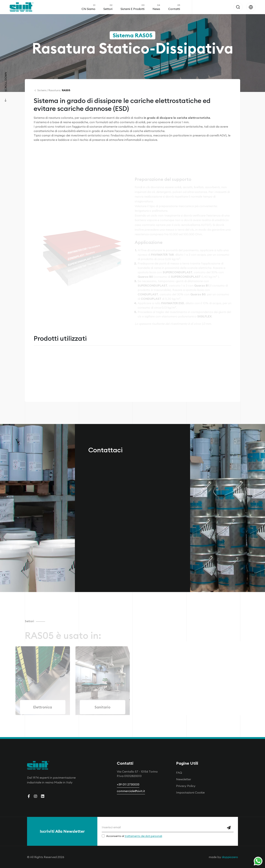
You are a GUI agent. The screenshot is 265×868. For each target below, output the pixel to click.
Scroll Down (6, 82)
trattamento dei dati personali (143, 836)
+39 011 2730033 (128, 784)
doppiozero (230, 857)
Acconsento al (134, 836)
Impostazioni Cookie (190, 792)
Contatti (174, 7)
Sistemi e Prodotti (132, 7)
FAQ (179, 773)
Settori (108, 7)
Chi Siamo (88, 7)
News (156, 7)
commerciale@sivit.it (131, 791)
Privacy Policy (186, 786)
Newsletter (184, 779)
